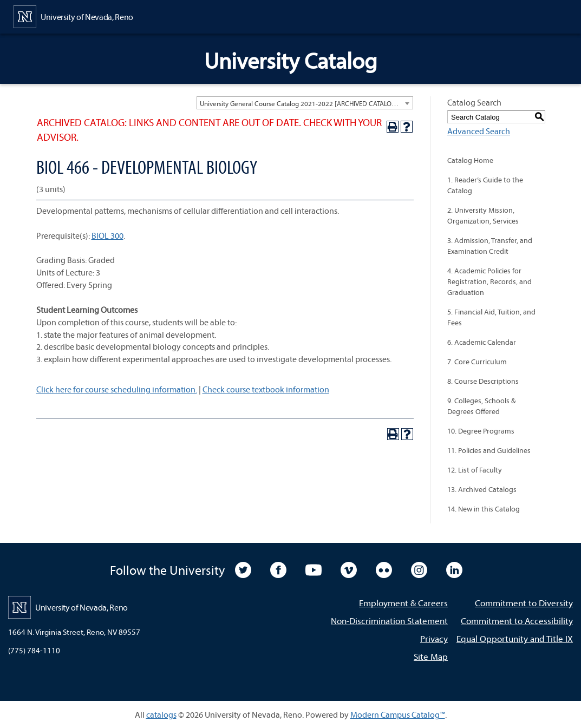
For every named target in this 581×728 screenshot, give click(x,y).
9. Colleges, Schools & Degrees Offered (481, 406)
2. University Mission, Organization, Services (483, 215)
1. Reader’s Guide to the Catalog (485, 185)
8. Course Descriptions (483, 381)
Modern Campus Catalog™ (398, 714)
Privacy (434, 638)
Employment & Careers (403, 603)
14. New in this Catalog (484, 509)
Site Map (431, 656)
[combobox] (305, 103)
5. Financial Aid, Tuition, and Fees (491, 317)
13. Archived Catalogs (482, 489)
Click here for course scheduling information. (117, 389)
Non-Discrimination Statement (389, 621)
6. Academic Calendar (482, 342)
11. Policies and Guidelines (489, 450)
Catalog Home (470, 160)
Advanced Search (479, 131)
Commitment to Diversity (524, 603)
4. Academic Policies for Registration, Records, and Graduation (489, 281)
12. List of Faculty (475, 470)
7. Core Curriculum (477, 362)
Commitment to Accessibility (517, 621)
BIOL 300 (107, 235)
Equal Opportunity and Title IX (515, 638)
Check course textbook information (266, 389)
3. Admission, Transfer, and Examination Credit (490, 246)
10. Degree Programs (481, 431)
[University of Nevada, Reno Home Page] (73, 16)
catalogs (161, 714)
